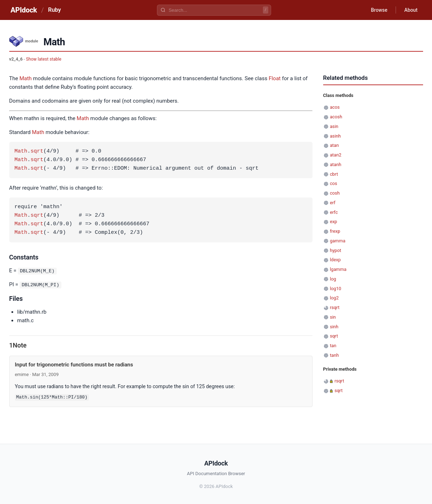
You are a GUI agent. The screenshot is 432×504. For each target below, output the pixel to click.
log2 (334, 298)
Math (25, 78)
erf (333, 203)
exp (334, 222)
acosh (336, 117)
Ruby (55, 10)
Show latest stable (44, 59)
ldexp (336, 260)
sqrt (37, 151)
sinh (334, 327)
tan (333, 346)
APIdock (24, 10)
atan (334, 145)
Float (275, 78)
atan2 (336, 155)
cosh (335, 193)
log (333, 279)
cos (334, 183)
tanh (334, 355)
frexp (335, 231)
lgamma (338, 269)
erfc (334, 212)
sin (333, 317)
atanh (336, 164)
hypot (336, 250)
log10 (336, 289)
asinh (336, 136)
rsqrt (335, 307)
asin (334, 126)
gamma (338, 241)
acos (335, 107)
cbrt (334, 174)
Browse (378, 10)
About (411, 10)
